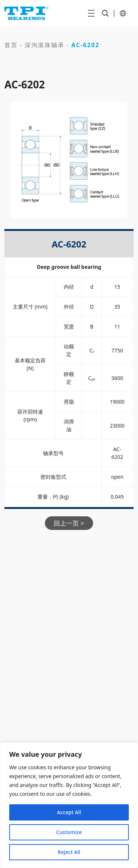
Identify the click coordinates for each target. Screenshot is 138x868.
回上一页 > (69, 523)
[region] (69, 805)
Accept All (69, 812)
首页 (11, 45)
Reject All (69, 852)
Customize (69, 832)
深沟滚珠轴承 (45, 45)
